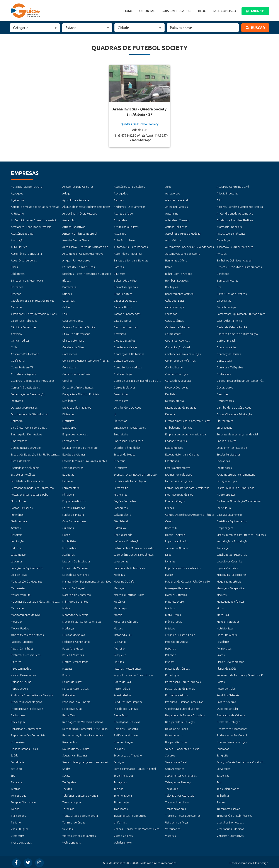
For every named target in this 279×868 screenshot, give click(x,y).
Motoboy (17, 621)
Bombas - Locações (177, 280)
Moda (220, 608)
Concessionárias (226, 347)
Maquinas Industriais (229, 581)
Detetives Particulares (24, 407)
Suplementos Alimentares (181, 774)
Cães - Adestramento (229, 320)
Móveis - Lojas (174, 621)
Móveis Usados (20, 628)
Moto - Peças (173, 614)
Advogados (121, 193)
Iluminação (17, 541)
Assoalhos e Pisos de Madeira (183, 234)
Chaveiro (16, 334)
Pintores (16, 661)
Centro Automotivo (126, 327)
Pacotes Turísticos (22, 641)
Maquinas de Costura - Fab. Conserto (187, 581)
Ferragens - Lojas (227, 481)
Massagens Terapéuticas (231, 587)
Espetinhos (172, 461)
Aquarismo (172, 214)
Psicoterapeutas (72, 708)
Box (219, 287)
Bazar (168, 267)
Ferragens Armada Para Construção (32, 487)
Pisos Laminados (21, 668)
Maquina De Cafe (124, 581)
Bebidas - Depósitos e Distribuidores (239, 267)
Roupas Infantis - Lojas (24, 748)
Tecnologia (172, 788)
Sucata (66, 774)
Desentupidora (174, 400)
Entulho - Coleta (226, 441)
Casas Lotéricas (174, 320)
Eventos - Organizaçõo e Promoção (135, 474)
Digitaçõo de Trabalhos (77, 407)
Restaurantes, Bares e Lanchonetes (83, 734)
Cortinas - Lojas (123, 374)
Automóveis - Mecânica (128, 254)
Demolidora (121, 394)
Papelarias (120, 641)
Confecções (70, 354)
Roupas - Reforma (176, 741)
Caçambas (68, 300)
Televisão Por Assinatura (180, 794)
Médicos (170, 608)
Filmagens (68, 494)
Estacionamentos (73, 467)
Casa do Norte (123, 320)
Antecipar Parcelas (176, 207)
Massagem (120, 587)
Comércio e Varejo (125, 347)
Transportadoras (175, 808)
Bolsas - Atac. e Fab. (125, 280)
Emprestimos (19, 441)
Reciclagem (18, 721)
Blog (202, 11)
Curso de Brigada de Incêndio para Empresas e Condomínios (151, 381)
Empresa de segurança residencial (186, 434)
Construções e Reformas (180, 360)
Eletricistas (120, 420)
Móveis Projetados (228, 621)
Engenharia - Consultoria (129, 441)
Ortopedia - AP (123, 634)
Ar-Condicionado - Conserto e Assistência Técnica (41, 220)
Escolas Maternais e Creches (182, 454)
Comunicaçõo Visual (177, 347)
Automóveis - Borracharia (26, 254)
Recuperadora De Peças (180, 721)
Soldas (66, 768)
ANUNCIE (255, 11)
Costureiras (224, 374)
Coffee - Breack (226, 340)
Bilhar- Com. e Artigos (179, 274)
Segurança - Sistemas (75, 754)
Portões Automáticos (75, 688)
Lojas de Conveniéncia (76, 574)
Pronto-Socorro (226, 701)
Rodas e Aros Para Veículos (233, 734)
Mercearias (17, 608)
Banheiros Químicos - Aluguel (234, 260)
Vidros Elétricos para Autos (79, 834)
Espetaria (119, 461)
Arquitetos (120, 220)
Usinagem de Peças (177, 821)
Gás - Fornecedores (74, 521)
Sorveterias (224, 768)
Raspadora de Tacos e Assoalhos (185, 714)
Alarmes (119, 200)
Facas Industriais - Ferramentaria (236, 474)
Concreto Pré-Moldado (25, 354)
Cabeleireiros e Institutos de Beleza (32, 300)
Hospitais (16, 534)
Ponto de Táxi (122, 681)
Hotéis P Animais (175, 534)
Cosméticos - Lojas (176, 374)
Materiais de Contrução (77, 594)
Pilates (221, 654)
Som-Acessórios (175, 768)
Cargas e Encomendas (127, 314)
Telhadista (223, 794)
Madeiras (119, 574)
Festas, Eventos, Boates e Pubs (29, 494)
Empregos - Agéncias (75, 434)
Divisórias (68, 414)
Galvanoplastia (122, 514)
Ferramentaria (71, 487)
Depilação (17, 400)
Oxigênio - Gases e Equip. (180, 634)
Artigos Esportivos (74, 227)
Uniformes (120, 821)
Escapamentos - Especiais (232, 447)
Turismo (16, 821)
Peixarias (170, 647)
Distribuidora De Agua (127, 407)
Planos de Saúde (227, 668)
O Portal (147, 11)
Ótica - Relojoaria (227, 634)
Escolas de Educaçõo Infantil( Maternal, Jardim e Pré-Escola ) (48, 454)
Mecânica (119, 601)
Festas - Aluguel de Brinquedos (235, 487)
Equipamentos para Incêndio (80, 447)
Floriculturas (18, 501)
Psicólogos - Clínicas (126, 708)
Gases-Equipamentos (229, 514)
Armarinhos (69, 220)
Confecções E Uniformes (129, 354)
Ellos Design (261, 862)
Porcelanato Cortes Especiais (183, 681)
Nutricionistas (225, 628)
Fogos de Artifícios (74, 501)
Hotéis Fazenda (123, 534)
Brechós (16, 294)
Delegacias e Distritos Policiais (81, 394)
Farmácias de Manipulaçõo (130, 481)
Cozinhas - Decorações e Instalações (33, 381)
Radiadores (18, 714)
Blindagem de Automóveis (27, 280)
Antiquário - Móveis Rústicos (80, 214)
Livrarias (170, 561)
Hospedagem (225, 527)
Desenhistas (121, 400)
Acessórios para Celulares (78, 187)
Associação (18, 240)
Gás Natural (121, 521)
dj (115, 414)
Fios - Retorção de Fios (179, 494)
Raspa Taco (69, 714)
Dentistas (171, 394)
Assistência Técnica (22, 234)
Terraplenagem (71, 801)
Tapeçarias (120, 781)
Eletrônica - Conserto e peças (29, 427)
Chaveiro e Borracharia (76, 334)
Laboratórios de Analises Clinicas (134, 554)
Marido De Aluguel (74, 587)
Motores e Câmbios (126, 621)
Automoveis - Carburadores (131, 247)
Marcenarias (18, 587)
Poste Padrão (122, 688)
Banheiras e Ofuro (176, 260)
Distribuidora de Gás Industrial (29, 414)
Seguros (170, 754)
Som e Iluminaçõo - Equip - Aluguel (135, 768)
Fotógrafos (121, 507)
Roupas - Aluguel (124, 741)
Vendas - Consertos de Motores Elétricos (139, 828)
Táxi (219, 781)
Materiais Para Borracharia (27, 187)
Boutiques (172, 287)
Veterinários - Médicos (230, 828)
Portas (221, 681)
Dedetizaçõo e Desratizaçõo (28, 394)
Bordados (17, 287)
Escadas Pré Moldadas (127, 447)
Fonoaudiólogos (175, 501)
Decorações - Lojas (177, 387)
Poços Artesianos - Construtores (133, 674)
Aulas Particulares (124, 240)
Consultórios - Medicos (128, 367)
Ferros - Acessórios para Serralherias (187, 487)
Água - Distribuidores (24, 260)
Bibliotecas (18, 274)
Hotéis (66, 534)
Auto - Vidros (173, 240)
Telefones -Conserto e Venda (80, 794)
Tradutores (121, 808)
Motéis (118, 614)
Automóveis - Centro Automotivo (83, 254)
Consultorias (70, 367)
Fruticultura (224, 507)
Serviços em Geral (176, 761)
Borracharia (69, 287)
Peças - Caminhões (22, 647)
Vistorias (170, 834)
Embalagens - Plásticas (178, 427)
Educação (17, 420)
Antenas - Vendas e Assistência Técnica (240, 207)
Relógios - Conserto (126, 728)
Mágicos (222, 594)
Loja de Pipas (19, 574)
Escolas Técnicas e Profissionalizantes (85, 461)
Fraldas (169, 507)
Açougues (17, 193)
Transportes (18, 814)
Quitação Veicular (227, 708)
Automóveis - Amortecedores (235, 247)
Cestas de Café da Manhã (232, 327)
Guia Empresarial (176, 11)
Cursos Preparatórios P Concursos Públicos (243, 381)
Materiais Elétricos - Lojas (129, 594)
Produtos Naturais (228, 694)
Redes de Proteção (228, 721)
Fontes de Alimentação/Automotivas (239, 501)
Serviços (119, 761)
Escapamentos (174, 447)
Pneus (66, 674)
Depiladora (69, 400)
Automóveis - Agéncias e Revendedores (189, 247)
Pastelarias (223, 641)
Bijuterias (119, 274)
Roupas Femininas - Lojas (231, 741)
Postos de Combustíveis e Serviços (32, 694)
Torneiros (68, 808)
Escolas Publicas (20, 461)
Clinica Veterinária (73, 340)
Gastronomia (19, 521)
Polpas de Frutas (21, 681)
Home (128, 11)
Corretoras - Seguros (24, 374)
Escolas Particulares (228, 454)
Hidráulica (120, 527)
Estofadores (224, 467)
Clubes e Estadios (124, 340)
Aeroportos (172, 193)
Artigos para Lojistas (126, 227)
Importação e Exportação (232, 541)
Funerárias (17, 514)
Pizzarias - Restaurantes (128, 668)
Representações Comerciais (28, 734)
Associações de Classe (76, 240)
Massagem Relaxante (178, 587)
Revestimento (174, 734)
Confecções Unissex (229, 354)
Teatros (15, 788)
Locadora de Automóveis (129, 567)
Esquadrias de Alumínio (25, 467)
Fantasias (68, 481)
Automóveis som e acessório (183, 254)
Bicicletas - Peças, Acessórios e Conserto (87, 274)
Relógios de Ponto (177, 728)
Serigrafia (222, 754)
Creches (67, 381)
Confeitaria (18, 360)
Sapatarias (223, 748)
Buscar (255, 28)
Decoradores (225, 387)
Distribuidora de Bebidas (180, 407)
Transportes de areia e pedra (80, 814)
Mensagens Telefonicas (231, 601)
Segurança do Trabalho (128, 754)
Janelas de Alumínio (177, 547)
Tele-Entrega (19, 794)
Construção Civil (124, 360)
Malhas (169, 574)
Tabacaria (17, 781)
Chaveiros (120, 334)
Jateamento (18, 554)
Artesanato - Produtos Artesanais (31, 227)
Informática (69, 547)
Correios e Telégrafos (230, 367)
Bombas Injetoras (227, 280)
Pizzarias (67, 668)
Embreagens (224, 427)
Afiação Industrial (227, 193)
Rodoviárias (18, 741)
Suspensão (223, 774)
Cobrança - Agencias (177, 340)
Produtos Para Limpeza (76, 701)
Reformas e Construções (26, 728)
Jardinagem (224, 547)
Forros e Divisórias (74, 507)
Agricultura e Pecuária (76, 200)
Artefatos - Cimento (177, 220)
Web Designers (71, 841)
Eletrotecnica (225, 420)
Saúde (15, 754)
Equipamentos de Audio (26, 447)
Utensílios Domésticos (230, 821)
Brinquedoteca (123, 294)
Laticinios (17, 561)
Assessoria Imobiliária (230, 227)
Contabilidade (174, 367)
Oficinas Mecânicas (74, 634)
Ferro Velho (121, 487)
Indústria (16, 547)
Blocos (66, 280)
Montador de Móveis (75, 614)
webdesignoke (123, 841)
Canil (65, 314)
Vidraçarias (17, 834)
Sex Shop (16, 768)
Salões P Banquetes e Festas (182, 748)
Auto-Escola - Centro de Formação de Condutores (93, 247)
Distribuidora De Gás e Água (234, 407)
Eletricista (68, 420)
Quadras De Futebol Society (182, 708)
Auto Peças (223, 240)
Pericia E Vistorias (73, 654)
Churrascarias (173, 334)
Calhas (66, 307)
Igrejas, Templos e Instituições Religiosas (241, 534)
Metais (66, 608)
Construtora (224, 360)
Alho (219, 200)
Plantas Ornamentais (23, 674)
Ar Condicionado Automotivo (235, 214)
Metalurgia (120, 608)
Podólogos (172, 674)
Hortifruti (171, 527)
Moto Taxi (223, 614)
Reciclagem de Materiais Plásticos (83, 721)
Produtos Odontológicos (26, 701)
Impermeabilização (177, 541)
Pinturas (119, 661)
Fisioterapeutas (226, 494)
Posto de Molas (226, 688)
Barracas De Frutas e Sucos (78, 267)
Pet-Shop (171, 654)
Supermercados (123, 774)
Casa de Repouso (73, 320)
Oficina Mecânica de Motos (27, 634)
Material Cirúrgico (176, 594)
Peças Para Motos (73, 647)
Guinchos (68, 527)
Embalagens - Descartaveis (130, 427)
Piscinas (170, 661)
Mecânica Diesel (175, 601)
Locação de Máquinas (75, 567)
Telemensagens (123, 794)
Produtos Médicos (176, 694)
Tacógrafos (69, 781)
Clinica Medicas (20, 340)
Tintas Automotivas (177, 801)
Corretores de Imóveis (76, 374)
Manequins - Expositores (231, 574)
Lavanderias (121, 561)
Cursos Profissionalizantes (78, 387)
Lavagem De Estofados (76, 561)
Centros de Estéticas (178, 327)
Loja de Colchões (227, 567)
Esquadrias (223, 461)
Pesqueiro (120, 654)
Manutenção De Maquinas (26, 581)
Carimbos (171, 314)
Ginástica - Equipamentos (232, 521)
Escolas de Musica (124, 454)
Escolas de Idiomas (74, 454)
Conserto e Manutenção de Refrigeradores (89, 360)
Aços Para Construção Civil (233, 187)
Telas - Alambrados (228, 788)
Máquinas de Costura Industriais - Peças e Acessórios (43, 601)
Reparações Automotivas (232, 728)
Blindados (223, 274)
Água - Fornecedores (76, 260)
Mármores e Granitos (75, 601)
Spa (13, 774)
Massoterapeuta (21, 594)
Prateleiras (69, 694)
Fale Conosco (224, 11)
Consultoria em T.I (22, 367)
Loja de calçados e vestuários (183, 567)
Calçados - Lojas (175, 300)
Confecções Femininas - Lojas (183, 354)
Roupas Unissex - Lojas (76, 748)
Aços (168, 187)
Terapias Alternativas (23, 801)
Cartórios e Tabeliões (24, 320)
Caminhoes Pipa (226, 307)
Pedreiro (119, 647)
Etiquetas (68, 474)
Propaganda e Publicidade (27, 708)
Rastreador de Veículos (231, 714)
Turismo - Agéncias (74, 821)
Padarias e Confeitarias (76, 641)
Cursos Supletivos (124, 387)
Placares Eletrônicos (177, 668)
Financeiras (120, 494)
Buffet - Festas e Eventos (232, 294)
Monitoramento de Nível (26, 614)
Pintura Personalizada (75, 661)
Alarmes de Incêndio (178, 200)
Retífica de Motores (126, 734)
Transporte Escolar (228, 808)
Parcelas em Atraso (177, 641)
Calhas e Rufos (123, 307)
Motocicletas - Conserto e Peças (82, 621)
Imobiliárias (69, 541)
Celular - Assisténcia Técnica (79, 327)
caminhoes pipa (175, 307)
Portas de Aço (20, 688)
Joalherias (68, 554)
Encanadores (70, 441)
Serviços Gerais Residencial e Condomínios (243, 761)
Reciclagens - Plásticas (127, 721)
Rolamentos (70, 741)
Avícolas (222, 254)
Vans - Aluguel (19, 828)
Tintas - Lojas (121, 801)
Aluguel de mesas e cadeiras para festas (35, 207)
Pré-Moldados (122, 694)
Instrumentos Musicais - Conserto (134, 547)
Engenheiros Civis (176, 441)
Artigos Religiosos (176, 227)
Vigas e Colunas (123, 834)
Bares (14, 267)
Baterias (119, 267)
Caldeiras (16, 307)
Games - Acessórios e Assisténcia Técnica (190, 514)
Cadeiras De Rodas (125, 300)
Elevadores (69, 427)
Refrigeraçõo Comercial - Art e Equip (85, 728)
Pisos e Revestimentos (230, 661)
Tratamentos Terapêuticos (130, 814)
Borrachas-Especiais (126, 287)
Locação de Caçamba (229, 561)
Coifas (15, 347)
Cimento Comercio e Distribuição (237, 334)
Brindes (67, 294)
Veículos (67, 828)
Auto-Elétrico (19, 247)
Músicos (170, 628)
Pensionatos (224, 647)
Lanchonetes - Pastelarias (232, 554)
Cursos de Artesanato (178, 381)
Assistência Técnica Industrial (80, 234)
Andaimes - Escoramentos (129, 207)
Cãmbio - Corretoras (23, 327)
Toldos (221, 801)
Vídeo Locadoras (21, 841)
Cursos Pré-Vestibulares (25, 387)
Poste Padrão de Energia (180, 688)
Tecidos (67, 788)
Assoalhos (120, 234)
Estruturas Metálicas (23, 474)
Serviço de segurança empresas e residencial (89, 761)
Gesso (169, 521)
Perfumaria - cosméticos (26, 654)
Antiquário (17, 214)
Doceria (170, 414)
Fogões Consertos (125, 501)
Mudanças (68, 628)
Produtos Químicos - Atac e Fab (184, 701)
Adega (66, 193)
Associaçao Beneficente (231, 234)
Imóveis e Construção (127, 541)
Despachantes (225, 400)
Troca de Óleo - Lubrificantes (234, 814)
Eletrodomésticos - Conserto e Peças (188, 420)
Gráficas (16, 527)
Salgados (119, 748)
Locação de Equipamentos (27, 567)
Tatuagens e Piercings (178, 781)
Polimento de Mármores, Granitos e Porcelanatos (247, 674)
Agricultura (18, 200)
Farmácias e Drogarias (178, 481)
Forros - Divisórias (22, 507)
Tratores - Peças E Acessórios (183, 814)
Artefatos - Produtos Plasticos (235, 220)
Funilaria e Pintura (73, 514)
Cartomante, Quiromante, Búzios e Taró (241, 314)
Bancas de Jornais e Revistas (131, 260)
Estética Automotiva (178, 467)
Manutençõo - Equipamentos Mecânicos (87, 581)
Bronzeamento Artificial (180, 294)
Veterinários (173, 828)
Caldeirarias (224, 300)
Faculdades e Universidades (28, 481)
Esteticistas (121, 467)
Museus (118, 628)
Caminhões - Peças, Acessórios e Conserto (36, 314)
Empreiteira (121, 434)
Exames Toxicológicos (179, 474)
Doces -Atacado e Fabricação (234, 414)
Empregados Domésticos (26, 434)
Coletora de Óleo (73, 347)
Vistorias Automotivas (230, 834)
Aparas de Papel (123, 214)
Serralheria (17, 761)
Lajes (168, 554)
